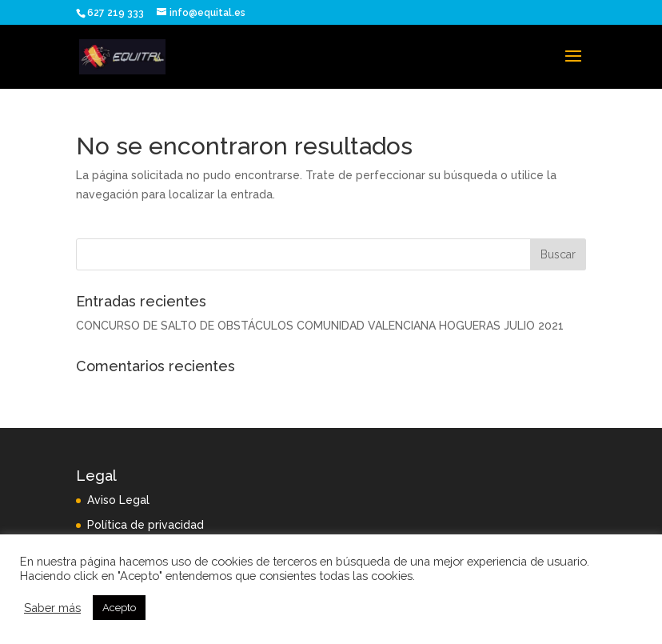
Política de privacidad (146, 525)
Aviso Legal (118, 500)
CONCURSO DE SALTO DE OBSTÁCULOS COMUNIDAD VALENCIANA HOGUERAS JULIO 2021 (320, 326)
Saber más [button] (52, 608)
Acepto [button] (119, 608)
